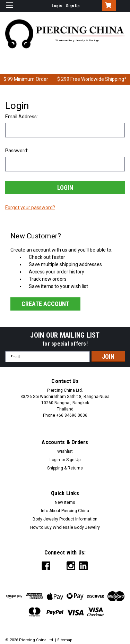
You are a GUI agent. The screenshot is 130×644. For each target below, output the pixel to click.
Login (57, 6)
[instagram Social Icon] (71, 566)
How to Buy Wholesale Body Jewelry (65, 527)
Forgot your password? (30, 207)
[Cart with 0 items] (107, 6)
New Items (65, 502)
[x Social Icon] (58, 566)
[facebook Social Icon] (46, 566)
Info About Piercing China (65, 511)
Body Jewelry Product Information (65, 519)
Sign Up (73, 6)
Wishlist (65, 451)
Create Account (45, 304)
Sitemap (65, 640)
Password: (17, 151)
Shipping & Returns (65, 468)
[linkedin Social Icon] (83, 566)
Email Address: (21, 117)
